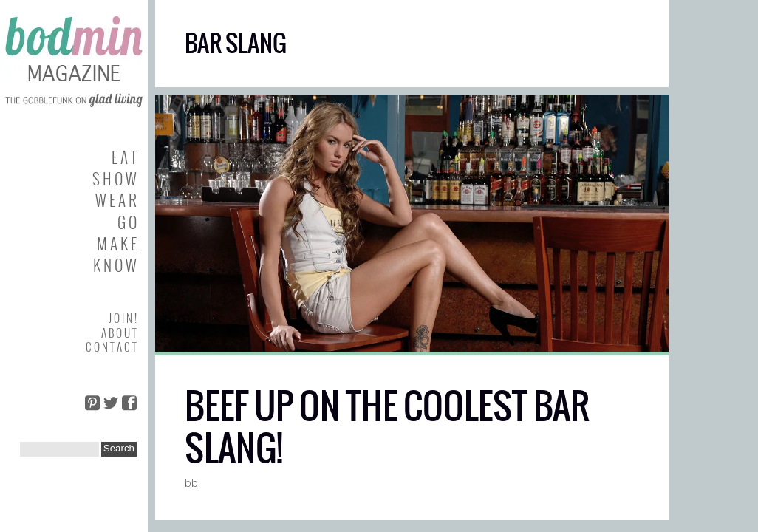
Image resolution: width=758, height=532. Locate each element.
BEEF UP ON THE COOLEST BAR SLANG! (387, 427)
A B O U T (119, 332)
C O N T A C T (111, 347)
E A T (124, 157)
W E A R (116, 200)
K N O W (115, 265)
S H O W (115, 178)
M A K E (117, 243)
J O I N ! (123, 318)
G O (127, 222)
